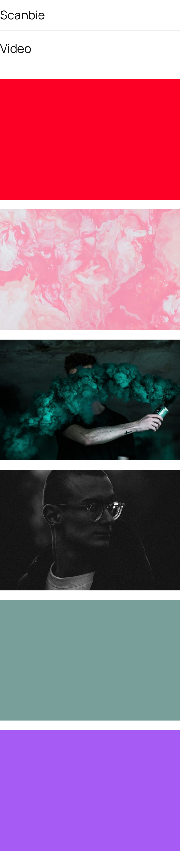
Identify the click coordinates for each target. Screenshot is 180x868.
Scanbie (22, 15)
